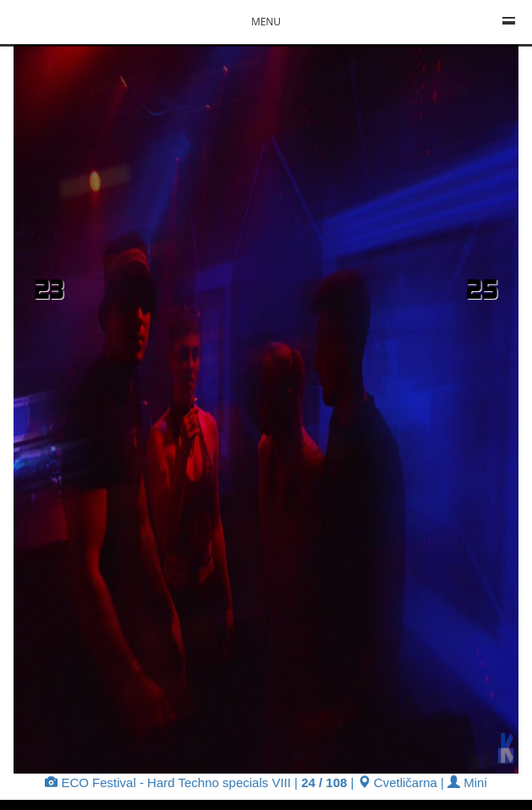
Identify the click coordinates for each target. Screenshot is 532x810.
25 (482, 289)
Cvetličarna (398, 782)
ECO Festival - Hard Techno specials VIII (168, 782)
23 (49, 289)
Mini (467, 782)
